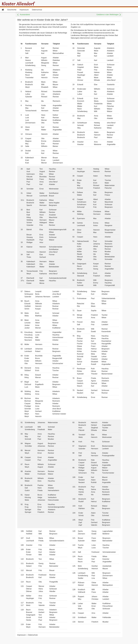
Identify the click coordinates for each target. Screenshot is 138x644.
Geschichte (12, 10)
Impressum (24, 10)
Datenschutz (37, 10)
